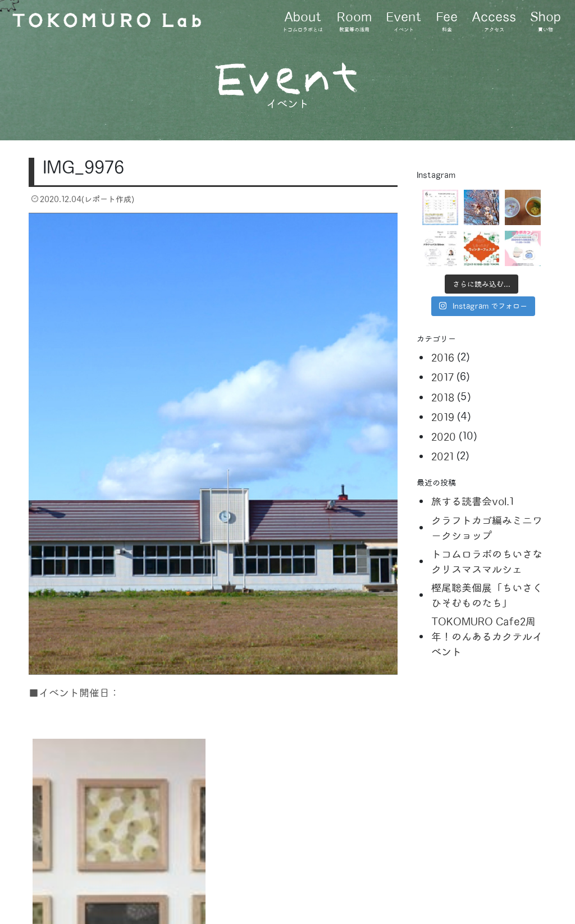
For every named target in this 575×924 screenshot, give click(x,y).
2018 (443, 398)
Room (354, 22)
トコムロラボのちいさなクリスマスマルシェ (487, 562)
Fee (447, 22)
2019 (443, 417)
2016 (443, 358)
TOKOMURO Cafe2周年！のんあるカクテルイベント (487, 637)
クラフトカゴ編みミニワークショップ (487, 528)
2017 (442, 378)
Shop (546, 22)
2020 (444, 437)
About (303, 22)
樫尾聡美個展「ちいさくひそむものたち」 (487, 596)
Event (404, 22)
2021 (442, 457)
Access (494, 22)
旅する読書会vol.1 (473, 502)
